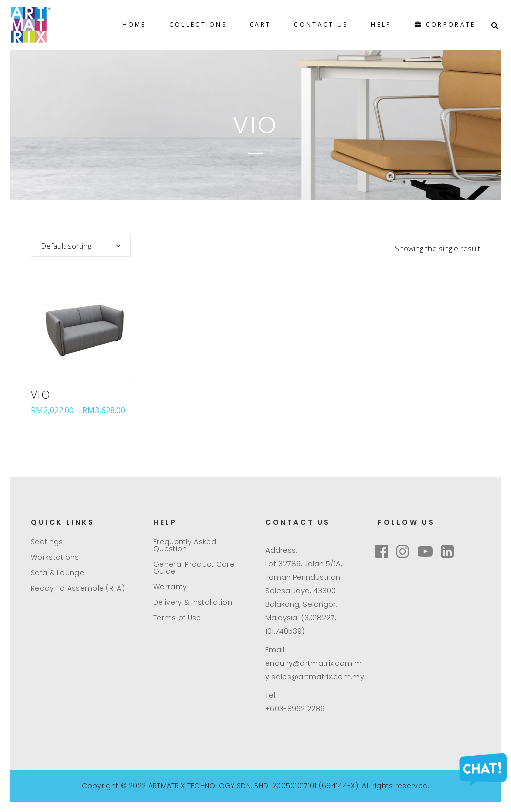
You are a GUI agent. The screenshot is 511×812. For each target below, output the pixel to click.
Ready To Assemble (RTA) (78, 588)
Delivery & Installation (193, 602)
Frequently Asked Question (185, 545)
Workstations (55, 557)
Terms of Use (177, 618)
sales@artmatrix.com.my (318, 677)
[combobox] (81, 246)
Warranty (170, 587)
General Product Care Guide (194, 568)
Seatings (47, 542)
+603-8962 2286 (295, 709)
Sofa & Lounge (58, 573)
